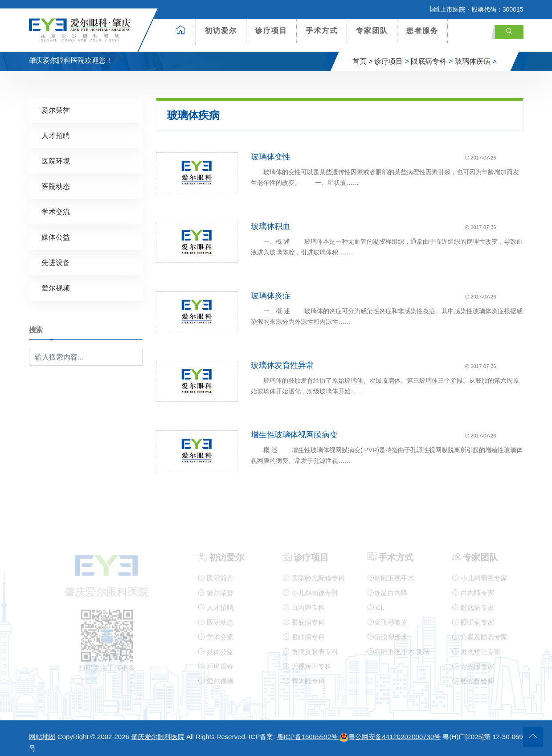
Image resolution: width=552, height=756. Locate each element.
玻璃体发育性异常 (282, 358)
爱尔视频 (56, 280)
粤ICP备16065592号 (309, 729)
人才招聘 (56, 128)
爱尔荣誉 (56, 103)
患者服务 (422, 31)
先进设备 (56, 255)
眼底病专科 (429, 54)
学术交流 (56, 204)
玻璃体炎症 (270, 288)
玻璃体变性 (270, 149)
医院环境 (56, 153)
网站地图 (42, 729)
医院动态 (56, 179)
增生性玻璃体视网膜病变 (294, 427)
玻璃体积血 (270, 219)
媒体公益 (56, 230)
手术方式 (322, 31)
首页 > (363, 54)
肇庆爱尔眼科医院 (158, 729)
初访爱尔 (221, 31)
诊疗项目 (271, 31)
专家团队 (372, 31)
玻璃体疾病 (473, 54)
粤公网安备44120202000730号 (390, 729)
